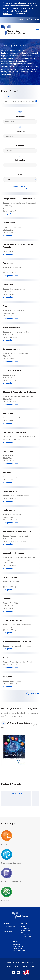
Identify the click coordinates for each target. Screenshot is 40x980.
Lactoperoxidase (10, 577)
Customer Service (9, 927)
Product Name (20, 117)
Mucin (6, 658)
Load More (35, 693)
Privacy (19, 966)
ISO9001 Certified (28, 966)
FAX (23, 933)
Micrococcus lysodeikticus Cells (17, 642)
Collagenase (16, 793)
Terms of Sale (7, 966)
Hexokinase (8, 451)
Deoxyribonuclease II (12, 223)
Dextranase (8, 263)
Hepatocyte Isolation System (16, 432)
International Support (11, 929)
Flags (20, 174)
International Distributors (12, 863)
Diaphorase (8, 285)
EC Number (20, 145)
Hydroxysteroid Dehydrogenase (17, 532)
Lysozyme (7, 599)
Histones (7, 473)
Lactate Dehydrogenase (13, 553)
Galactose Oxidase (11, 349)
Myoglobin (7, 677)
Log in (36, 20)
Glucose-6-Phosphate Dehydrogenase (19, 392)
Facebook (13, 973)
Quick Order (18, 20)
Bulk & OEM (6, 844)
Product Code (20, 131)
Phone (23, 926)
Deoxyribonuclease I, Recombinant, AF (20, 199)
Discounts (5, 901)
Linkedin (18, 973)
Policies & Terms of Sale (11, 882)
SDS (14, 966)
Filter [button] (4, 96)
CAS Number (20, 160)
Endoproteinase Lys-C (12, 328)
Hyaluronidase (9, 510)
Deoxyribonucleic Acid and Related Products (18, 246)
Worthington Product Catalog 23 (20, 723)
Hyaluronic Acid (10, 491)
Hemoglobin (8, 413)
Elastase (7, 306)
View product (8, 214)
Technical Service (9, 931)
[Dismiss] (37, 3)
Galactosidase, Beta (12, 370)
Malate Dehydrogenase (13, 620)
